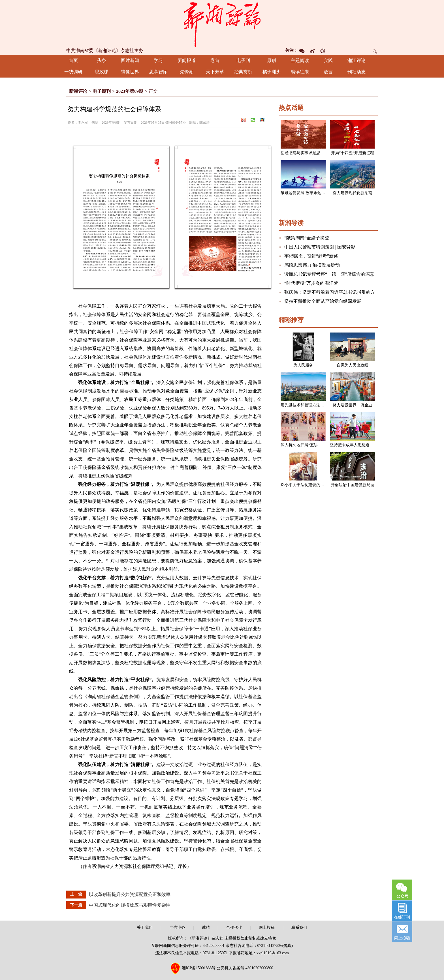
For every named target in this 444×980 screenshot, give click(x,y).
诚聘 (206, 928)
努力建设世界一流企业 (353, 405)
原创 (272, 60)
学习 (158, 60)
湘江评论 (357, 60)
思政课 (102, 72)
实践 (328, 60)
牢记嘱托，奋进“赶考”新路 (311, 256)
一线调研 (73, 72)
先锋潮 (187, 72)
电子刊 (243, 60)
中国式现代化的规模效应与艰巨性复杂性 (130, 905)
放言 (328, 72)
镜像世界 (130, 72)
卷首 (215, 60)
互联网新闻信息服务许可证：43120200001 (188, 946)
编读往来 (300, 72)
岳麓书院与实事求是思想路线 (306, 153)
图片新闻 (130, 60)
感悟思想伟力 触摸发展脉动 (312, 265)
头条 (102, 60)
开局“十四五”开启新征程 (353, 153)
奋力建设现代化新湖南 (353, 193)
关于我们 (145, 928)
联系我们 (299, 928)
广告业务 (177, 928)
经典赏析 (243, 72)
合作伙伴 (234, 928)
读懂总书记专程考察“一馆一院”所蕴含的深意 (329, 274)
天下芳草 (215, 72)
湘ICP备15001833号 (199, 968)
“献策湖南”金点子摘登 (307, 238)
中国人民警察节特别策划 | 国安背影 (320, 247)
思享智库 (158, 72)
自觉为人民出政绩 (353, 365)
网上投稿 (267, 928)
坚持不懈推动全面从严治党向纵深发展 (323, 301)
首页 (73, 60)
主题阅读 (300, 60)
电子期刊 (102, 91)
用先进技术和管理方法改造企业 (308, 405)
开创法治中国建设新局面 (353, 485)
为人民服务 (303, 365)
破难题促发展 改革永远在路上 (307, 193)
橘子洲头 (272, 72)
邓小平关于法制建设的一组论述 (308, 485)
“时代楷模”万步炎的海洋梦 (311, 283)
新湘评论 (78, 91)
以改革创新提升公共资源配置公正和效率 (130, 894)
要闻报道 (187, 60)
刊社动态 (357, 72)
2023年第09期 (130, 91)
